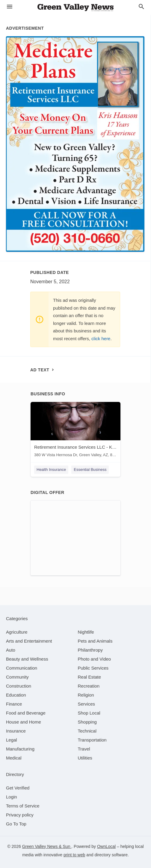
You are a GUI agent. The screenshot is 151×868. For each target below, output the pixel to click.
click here (101, 339)
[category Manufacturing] (20, 749)
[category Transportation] (92, 740)
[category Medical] (14, 758)
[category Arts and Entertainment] (29, 641)
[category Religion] (86, 695)
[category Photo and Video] (95, 659)
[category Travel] (84, 749)
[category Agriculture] (17, 632)
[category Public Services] (93, 668)
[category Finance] (14, 704)
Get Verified (18, 788)
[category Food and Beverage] (26, 713)
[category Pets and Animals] (95, 641)
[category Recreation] (89, 686)
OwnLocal (106, 846)
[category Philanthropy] (90, 650)
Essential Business (90, 470)
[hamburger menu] (10, 7)
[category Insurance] (16, 731)
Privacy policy (20, 815)
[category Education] (16, 695)
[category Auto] (11, 650)
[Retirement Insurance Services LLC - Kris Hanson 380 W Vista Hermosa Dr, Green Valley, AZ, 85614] (75, 431)
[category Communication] (22, 668)
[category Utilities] (85, 758)
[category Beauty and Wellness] (27, 659)
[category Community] (17, 677)
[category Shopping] (87, 722)
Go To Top (16, 824)
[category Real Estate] (90, 677)
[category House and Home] (24, 722)
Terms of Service (23, 806)
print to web (74, 855)
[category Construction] (19, 686)
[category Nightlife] (86, 632)
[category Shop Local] (89, 713)
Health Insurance (51, 470)
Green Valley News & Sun (47, 846)
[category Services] (87, 704)
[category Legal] (12, 740)
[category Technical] (87, 731)
